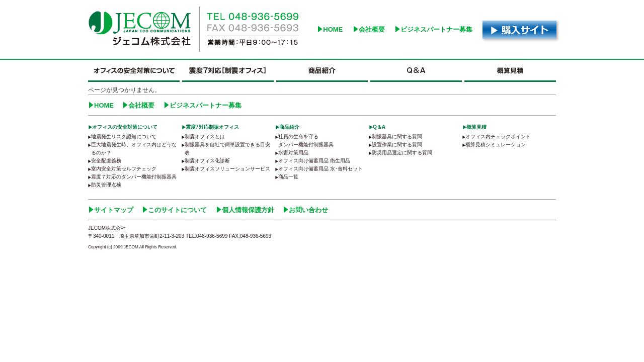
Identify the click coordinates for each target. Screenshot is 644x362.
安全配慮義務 (106, 161)
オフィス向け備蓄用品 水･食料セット (320, 169)
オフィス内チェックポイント (498, 137)
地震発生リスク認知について (124, 137)
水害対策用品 (293, 153)
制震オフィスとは (205, 137)
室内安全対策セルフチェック (124, 169)
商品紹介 (289, 127)
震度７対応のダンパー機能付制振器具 (134, 177)
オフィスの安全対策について (125, 127)
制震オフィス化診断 (207, 161)
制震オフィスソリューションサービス (227, 169)
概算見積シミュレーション (496, 145)
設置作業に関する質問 (397, 145)
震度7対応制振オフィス (212, 127)
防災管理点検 (106, 185)
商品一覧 (288, 177)
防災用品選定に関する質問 (402, 153)
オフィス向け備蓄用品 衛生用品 (314, 161)
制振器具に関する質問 (397, 137)
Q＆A (379, 127)
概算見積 (476, 127)
